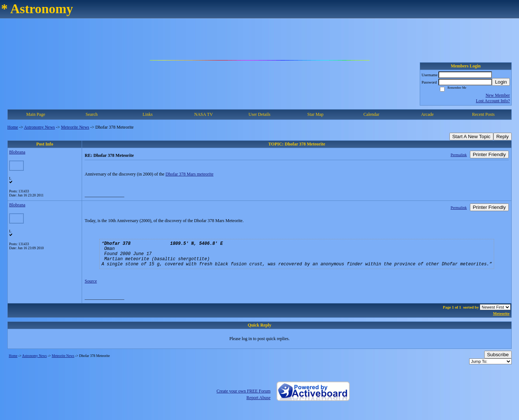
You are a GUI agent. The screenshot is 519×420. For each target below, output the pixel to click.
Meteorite (501, 320)
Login (501, 82)
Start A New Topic (471, 137)
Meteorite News (75, 127)
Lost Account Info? (493, 101)
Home (13, 127)
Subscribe (498, 361)
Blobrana (17, 152)
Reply (503, 137)
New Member (498, 95)
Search (92, 114)
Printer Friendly (489, 154)
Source (91, 288)
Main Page (36, 114)
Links (147, 114)
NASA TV (203, 114)
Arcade (427, 114)
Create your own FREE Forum (243, 398)
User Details (260, 114)
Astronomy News (39, 127)
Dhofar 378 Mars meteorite (190, 174)
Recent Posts (483, 114)
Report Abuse (259, 404)
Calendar (371, 114)
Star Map (315, 114)
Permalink (459, 155)
